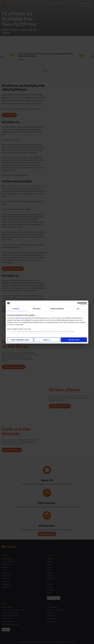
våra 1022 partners (18, 318)
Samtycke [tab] (16, 309)
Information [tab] (37, 309)
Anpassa (47, 340)
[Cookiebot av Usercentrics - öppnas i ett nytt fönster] (79, 303)
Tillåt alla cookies (74, 340)
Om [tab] (78, 309)
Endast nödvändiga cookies (20, 340)
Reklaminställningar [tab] (57, 309)
